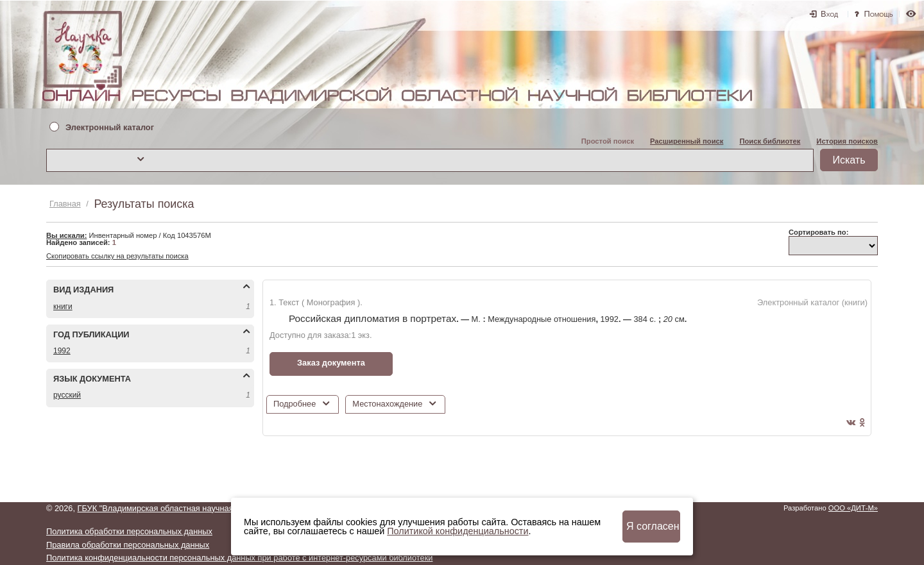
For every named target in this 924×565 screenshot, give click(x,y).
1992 (62, 351)
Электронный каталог (110, 128)
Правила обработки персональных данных (128, 545)
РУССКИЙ (67, 395)
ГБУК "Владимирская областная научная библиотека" (180, 508)
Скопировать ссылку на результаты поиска (117, 256)
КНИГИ (63, 307)
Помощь (879, 14)
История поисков (847, 141)
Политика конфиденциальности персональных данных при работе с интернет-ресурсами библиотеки (239, 558)
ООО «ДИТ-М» (853, 508)
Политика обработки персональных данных (129, 531)
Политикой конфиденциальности (458, 531)
